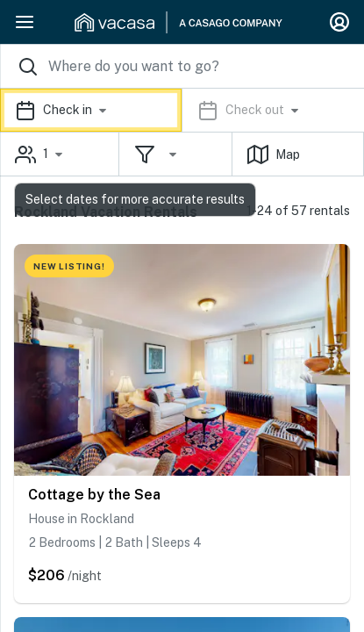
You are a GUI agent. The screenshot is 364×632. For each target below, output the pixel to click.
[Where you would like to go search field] (182, 66)
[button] (182, 110)
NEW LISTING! (69, 266)
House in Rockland (81, 519)
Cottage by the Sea (94, 495)
